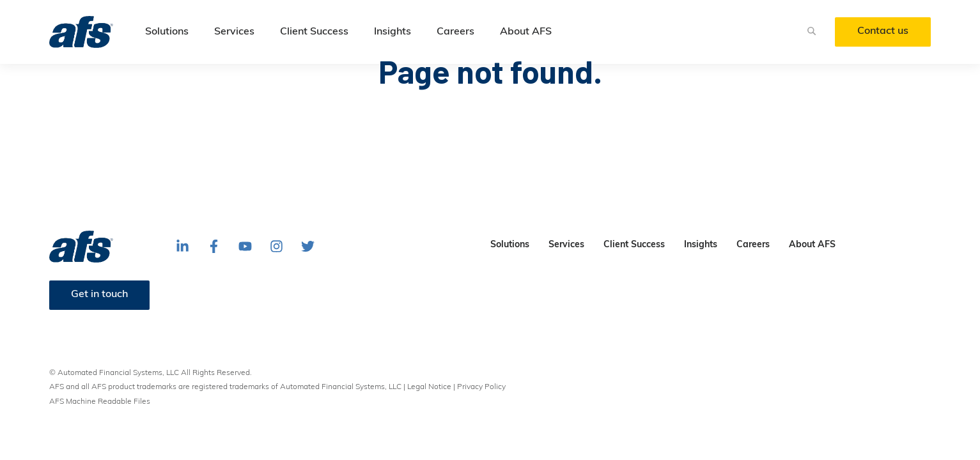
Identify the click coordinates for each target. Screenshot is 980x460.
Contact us (883, 31)
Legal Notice (429, 387)
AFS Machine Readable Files (100, 402)
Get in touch (99, 295)
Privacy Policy (481, 387)
